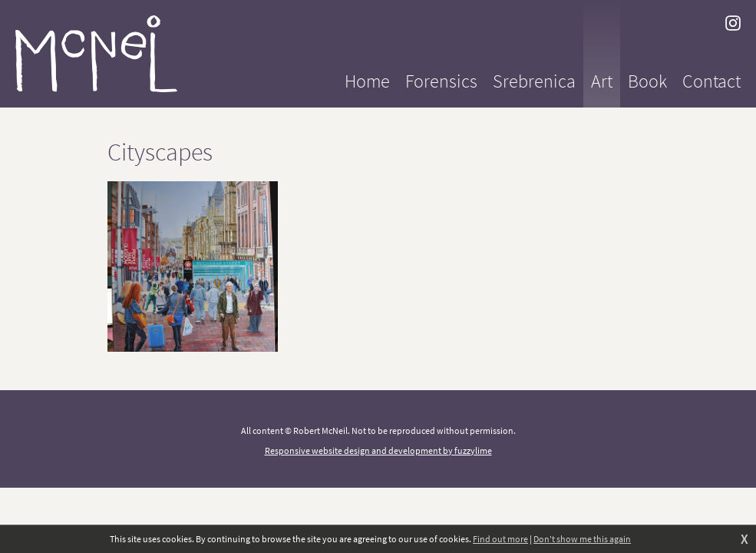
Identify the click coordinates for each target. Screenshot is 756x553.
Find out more (500, 539)
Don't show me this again (582, 539)
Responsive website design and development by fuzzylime (378, 450)
